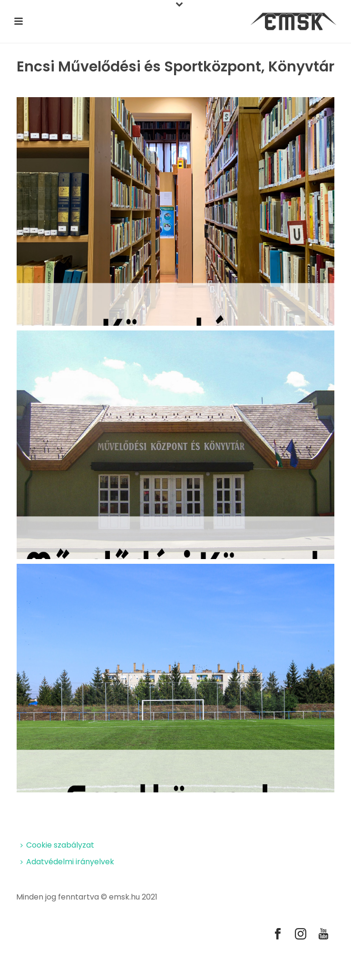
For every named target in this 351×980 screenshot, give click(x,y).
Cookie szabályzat (57, 845)
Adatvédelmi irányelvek (67, 862)
